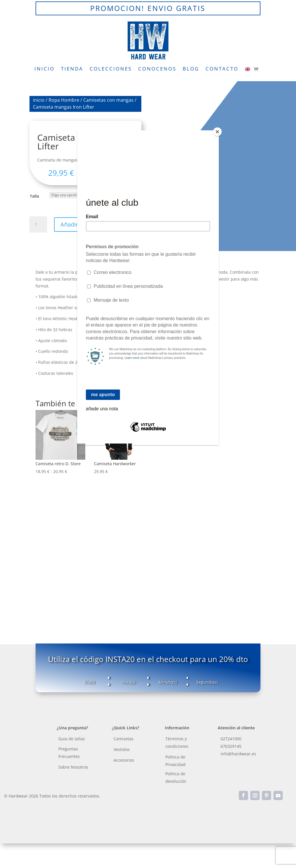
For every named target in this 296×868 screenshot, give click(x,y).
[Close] (217, 132)
